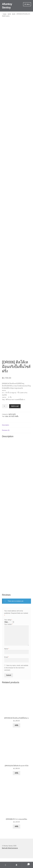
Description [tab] (6, 435)
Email (7, 667)
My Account (5, 865)
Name (7, 659)
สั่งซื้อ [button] (16, 735)
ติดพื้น (17, 426)
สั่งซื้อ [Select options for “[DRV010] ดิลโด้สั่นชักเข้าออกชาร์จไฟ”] (16, 783)
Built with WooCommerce (10, 858)
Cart (26, 864)
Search (16, 865)
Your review (8, 634)
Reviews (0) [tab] (6, 440)
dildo (7, 426)
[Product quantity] (5, 416)
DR (10, 426)
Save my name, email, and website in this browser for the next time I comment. (16, 678)
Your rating (8, 629)
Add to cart (15, 416)
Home (5, 14)
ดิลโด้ (9, 14)
